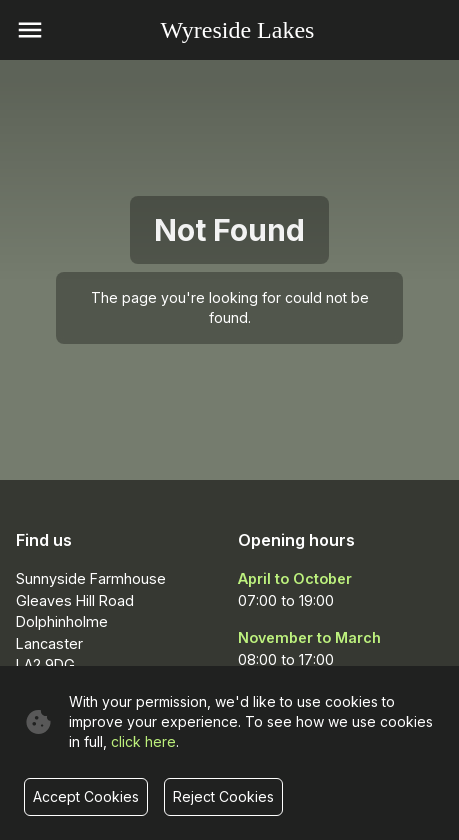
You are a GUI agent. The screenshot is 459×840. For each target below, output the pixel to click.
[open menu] (30, 30)
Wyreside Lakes (238, 30)
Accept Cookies (86, 796)
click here (143, 741)
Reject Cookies (223, 796)
